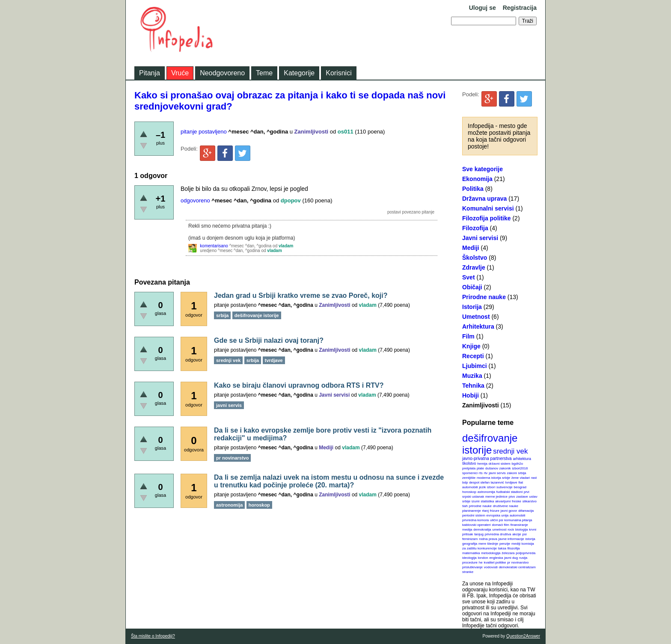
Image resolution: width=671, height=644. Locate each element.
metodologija (491, 553)
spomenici (470, 473)
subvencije (505, 487)
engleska (496, 558)
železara (508, 553)
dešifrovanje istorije (490, 444)
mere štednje (488, 544)
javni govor (509, 511)
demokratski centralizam (517, 567)
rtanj (485, 511)
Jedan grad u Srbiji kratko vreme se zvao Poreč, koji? (301, 295)
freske (517, 501)
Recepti (473, 356)
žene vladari (521, 478)
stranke (468, 572)
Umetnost (476, 317)
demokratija (482, 530)
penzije (505, 544)
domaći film (500, 525)
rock (511, 530)
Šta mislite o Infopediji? (153, 636)
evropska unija (498, 515)
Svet (469, 277)
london (483, 558)
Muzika (472, 376)
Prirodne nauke (484, 297)
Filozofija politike (487, 218)
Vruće (180, 73)
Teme (264, 73)
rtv (485, 473)
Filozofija (475, 228)
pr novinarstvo (518, 562)
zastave (522, 497)
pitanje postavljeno (204, 132)
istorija (530, 539)
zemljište (469, 478)
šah (465, 506)
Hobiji (471, 395)
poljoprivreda (526, 553)
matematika (471, 553)
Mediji (471, 248)
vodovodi (491, 567)
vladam (286, 246)
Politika (473, 189)
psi (525, 534)
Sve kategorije (482, 169)
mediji (516, 544)
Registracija (520, 8)
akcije (517, 534)
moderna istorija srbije (493, 478)
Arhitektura (478, 326)
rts (481, 473)
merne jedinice (496, 497)
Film (468, 336)
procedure (470, 562)
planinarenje (472, 511)
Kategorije (299, 73)
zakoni (512, 473)
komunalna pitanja (518, 520)
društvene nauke (506, 506)
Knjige (471, 346)
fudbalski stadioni (509, 492)
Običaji (472, 287)
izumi (476, 501)
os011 (346, 132)
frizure (495, 511)
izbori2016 (520, 468)
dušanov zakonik (498, 468)
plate (480, 468)
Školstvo (475, 258)
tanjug (479, 534)
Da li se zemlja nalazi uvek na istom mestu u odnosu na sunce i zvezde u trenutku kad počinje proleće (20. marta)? (329, 481)
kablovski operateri (477, 525)
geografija (470, 544)
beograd (520, 487)
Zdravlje (474, 267)
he (481, 562)
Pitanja (150, 73)
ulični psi (497, 520)
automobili (517, 515)
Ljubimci (475, 366)
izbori (491, 487)
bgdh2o (518, 464)
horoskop (469, 492)
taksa (502, 548)
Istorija (472, 307)
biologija (521, 530)
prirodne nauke (480, 506)
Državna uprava (484, 199)
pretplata (469, 468)
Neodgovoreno (222, 73)
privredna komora (475, 520)
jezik (482, 487)
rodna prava (488, 539)
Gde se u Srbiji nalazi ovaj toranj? (269, 340)
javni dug (511, 558)
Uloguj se (482, 8)
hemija (482, 464)
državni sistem (500, 464)
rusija (523, 558)
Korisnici (338, 73)
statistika (487, 501)
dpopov (291, 200)
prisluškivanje (472, 567)
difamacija (526, 511)
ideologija (469, 558)
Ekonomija (477, 179)
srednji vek (510, 451)
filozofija (514, 548)
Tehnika (473, 386)
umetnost (500, 530)
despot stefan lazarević (487, 482)
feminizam (470, 539)
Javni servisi (480, 238)
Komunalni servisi (488, 208)
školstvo (469, 463)
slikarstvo (530, 501)
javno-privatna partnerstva (487, 459)
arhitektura (522, 459)
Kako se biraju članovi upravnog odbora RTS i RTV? (299, 385)
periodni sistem (474, 515)
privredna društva (498, 534)
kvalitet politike (495, 562)
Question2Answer (523, 636)
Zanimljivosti (481, 405)
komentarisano (214, 246)
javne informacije (511, 539)
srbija (522, 473)
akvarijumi (503, 501)
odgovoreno (195, 200)
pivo (512, 497)
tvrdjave (511, 482)
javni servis (497, 473)
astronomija (486, 492)
